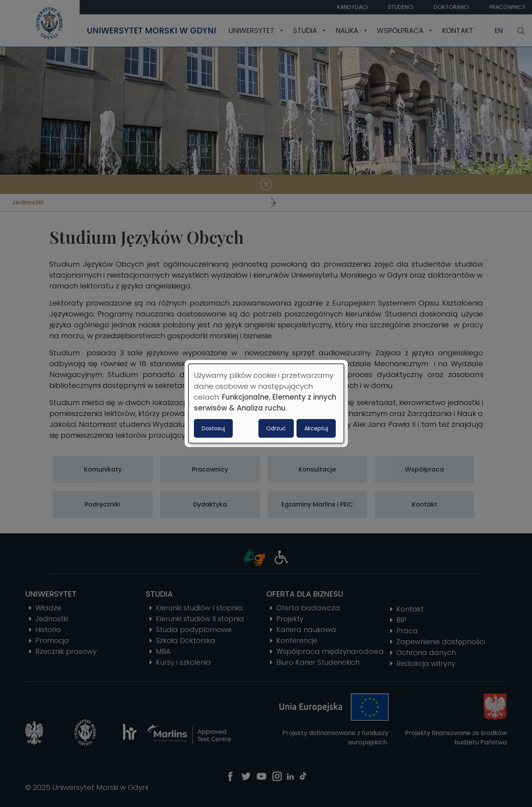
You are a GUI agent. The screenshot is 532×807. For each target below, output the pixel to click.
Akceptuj (316, 428)
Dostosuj (213, 428)
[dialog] (266, 403)
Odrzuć (276, 428)
